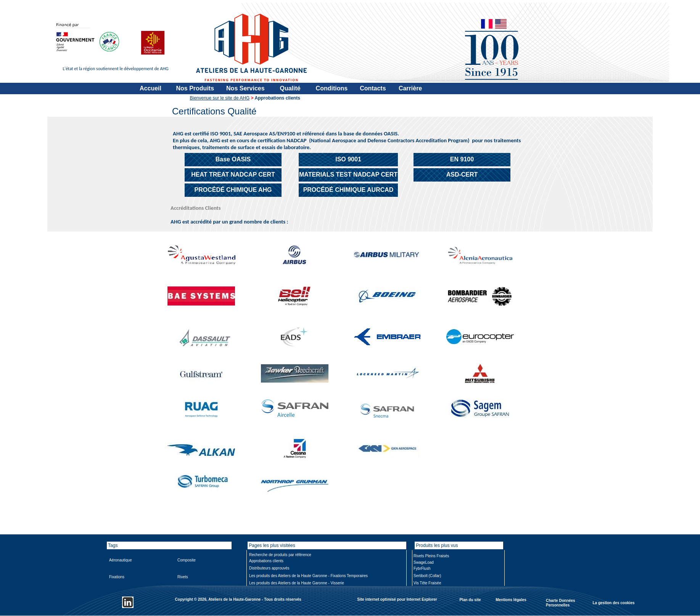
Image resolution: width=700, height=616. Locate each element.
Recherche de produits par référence (280, 555)
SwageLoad (424, 562)
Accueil (150, 88)
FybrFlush (422, 569)
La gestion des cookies (613, 602)
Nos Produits (195, 88)
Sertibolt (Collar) (427, 576)
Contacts (373, 88)
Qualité (290, 88)
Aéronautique (121, 560)
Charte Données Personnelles (561, 603)
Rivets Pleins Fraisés (431, 556)
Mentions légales (511, 599)
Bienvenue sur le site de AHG (220, 98)
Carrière (410, 88)
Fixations (117, 577)
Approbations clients (266, 561)
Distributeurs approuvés (269, 568)
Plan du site (470, 599)
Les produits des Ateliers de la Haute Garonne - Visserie (297, 583)
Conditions (332, 88)
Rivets (183, 577)
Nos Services (245, 88)
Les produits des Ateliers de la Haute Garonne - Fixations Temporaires (308, 576)
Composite (187, 560)
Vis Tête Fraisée (427, 583)
